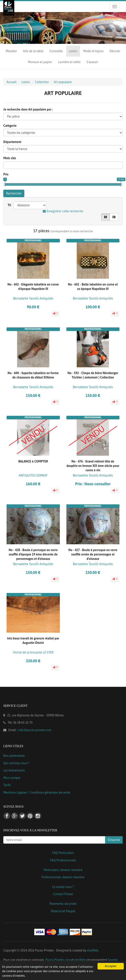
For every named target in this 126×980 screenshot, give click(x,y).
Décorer (115, 51)
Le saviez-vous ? (63, 887)
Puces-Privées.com (58, 960)
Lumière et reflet (69, 62)
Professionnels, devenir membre (63, 877)
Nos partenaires (14, 756)
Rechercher (14, 193)
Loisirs (73, 51)
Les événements (14, 770)
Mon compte (12, 778)
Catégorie (10, 126)
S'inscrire (114, 840)
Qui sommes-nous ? (16, 763)
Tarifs (7, 785)
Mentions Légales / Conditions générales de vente (37, 793)
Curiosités (56, 51)
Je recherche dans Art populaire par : (28, 109)
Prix (6, 174)
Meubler (11, 51)
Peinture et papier (40, 62)
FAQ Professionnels (63, 860)
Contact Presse (63, 894)
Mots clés (10, 158)
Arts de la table (33, 51)
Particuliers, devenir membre (63, 870)
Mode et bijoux (93, 51)
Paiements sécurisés (63, 904)
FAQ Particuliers (63, 853)
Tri (9, 205)
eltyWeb (93, 950)
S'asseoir (92, 62)
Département (12, 142)
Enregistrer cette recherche (63, 211)
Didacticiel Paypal (63, 911)
